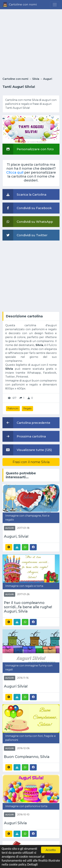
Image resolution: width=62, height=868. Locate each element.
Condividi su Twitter (25, 235)
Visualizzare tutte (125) (27, 450)
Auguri (48, 79)
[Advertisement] (31, 42)
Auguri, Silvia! (16, 536)
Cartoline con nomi (15, 79)
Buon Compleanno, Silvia (27, 757)
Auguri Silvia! (16, 686)
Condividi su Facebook (27, 208)
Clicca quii (15, 172)
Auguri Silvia (15, 823)
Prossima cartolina (24, 436)
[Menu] (55, 5)
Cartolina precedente (26, 423)
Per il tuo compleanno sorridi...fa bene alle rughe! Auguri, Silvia (28, 607)
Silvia (36, 79)
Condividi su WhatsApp (28, 222)
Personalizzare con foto (28, 149)
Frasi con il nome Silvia (31, 462)
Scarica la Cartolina (24, 194)
